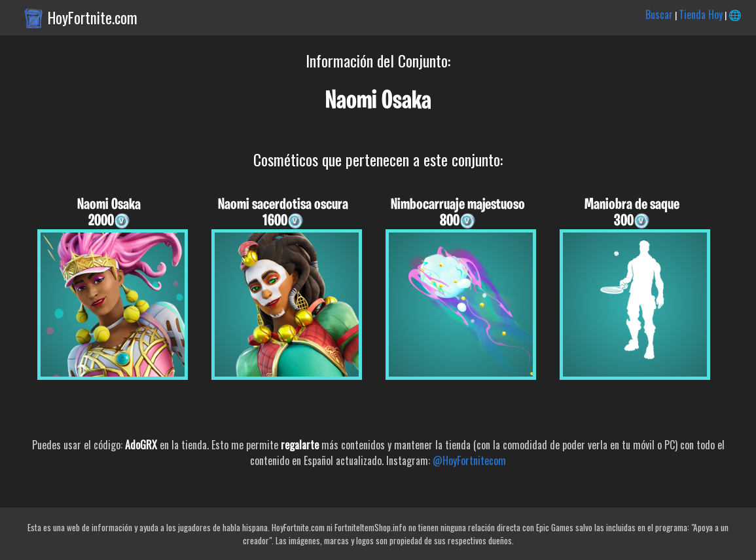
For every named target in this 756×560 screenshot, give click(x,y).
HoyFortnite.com (93, 18)
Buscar (659, 14)
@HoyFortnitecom (469, 460)
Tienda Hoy (701, 14)
